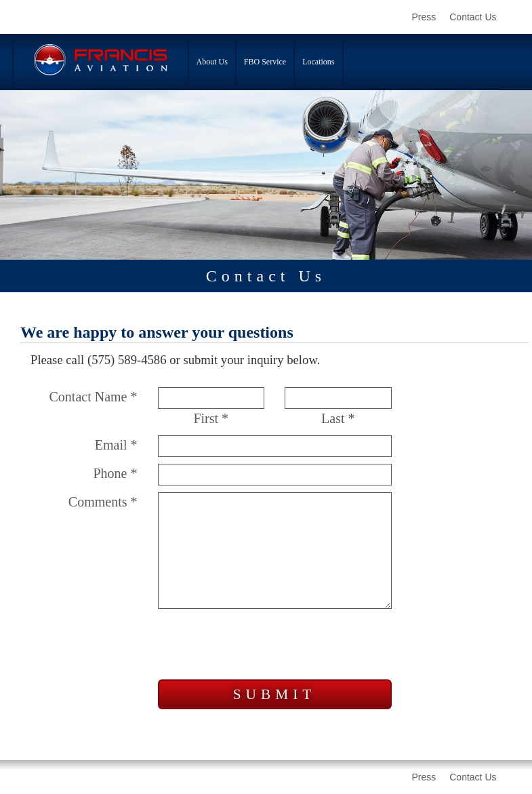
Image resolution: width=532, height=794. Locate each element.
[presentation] (261, 646)
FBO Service (265, 62)
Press (424, 17)
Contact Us (473, 17)
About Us (212, 62)
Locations (318, 62)
